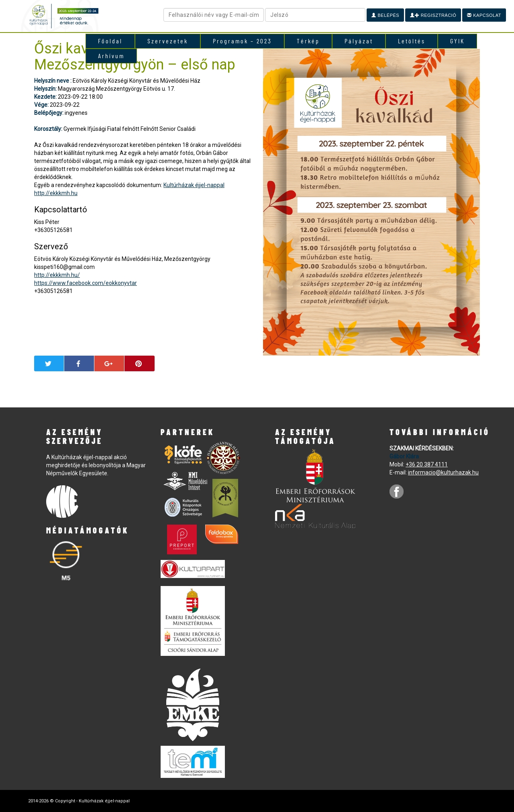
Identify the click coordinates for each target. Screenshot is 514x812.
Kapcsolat (484, 15)
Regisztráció (433, 15)
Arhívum (111, 56)
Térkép (308, 41)
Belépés (385, 15)
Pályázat (359, 41)
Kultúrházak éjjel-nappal (194, 185)
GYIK (457, 41)
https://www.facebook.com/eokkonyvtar (86, 283)
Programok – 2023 (242, 41)
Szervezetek (168, 41)
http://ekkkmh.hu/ (57, 275)
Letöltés (412, 41)
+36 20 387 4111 (427, 464)
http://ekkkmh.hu (56, 193)
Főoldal (110, 41)
